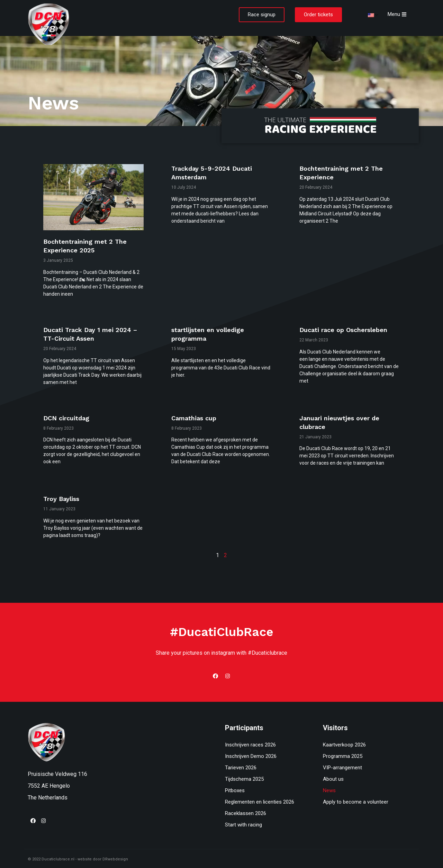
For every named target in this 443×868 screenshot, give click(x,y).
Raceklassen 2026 (246, 813)
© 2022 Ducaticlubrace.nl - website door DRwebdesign (78, 859)
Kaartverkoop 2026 (344, 745)
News (329, 790)
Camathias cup (194, 418)
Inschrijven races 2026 (250, 745)
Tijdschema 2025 (244, 779)
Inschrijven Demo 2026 (251, 756)
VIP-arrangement (342, 768)
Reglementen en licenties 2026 (260, 802)
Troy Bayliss (61, 499)
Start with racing (243, 825)
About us (333, 779)
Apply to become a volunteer (356, 802)
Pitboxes (235, 790)
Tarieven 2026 (241, 768)
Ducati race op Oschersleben (343, 330)
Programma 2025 (343, 756)
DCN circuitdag (66, 418)
